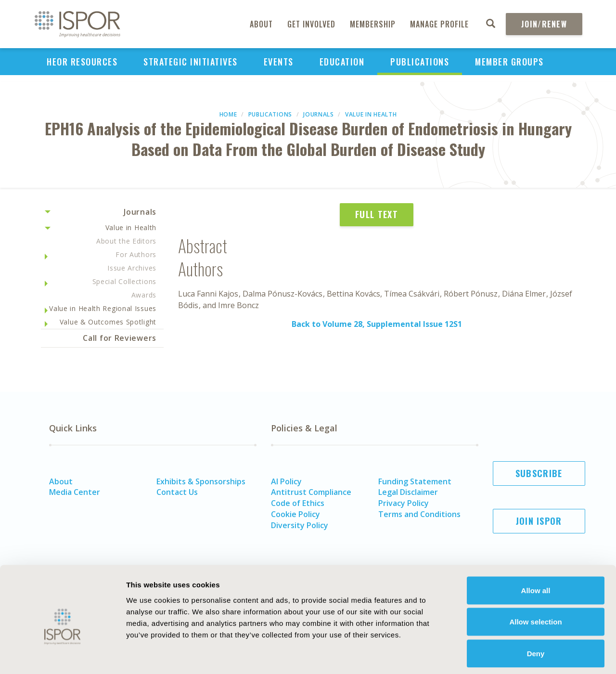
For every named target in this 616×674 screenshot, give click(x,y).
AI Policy (286, 481)
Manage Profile (439, 24)
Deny (536, 611)
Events (279, 62)
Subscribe (539, 473)
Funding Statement (415, 481)
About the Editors (126, 241)
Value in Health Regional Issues (103, 308)
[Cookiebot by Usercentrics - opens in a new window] (62, 655)
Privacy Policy (404, 503)
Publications (420, 62)
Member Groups (509, 62)
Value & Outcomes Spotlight (108, 322)
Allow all (536, 548)
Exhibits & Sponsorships (201, 481)
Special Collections (124, 281)
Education (342, 62)
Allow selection (535, 579)
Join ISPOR (539, 521)
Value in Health (371, 114)
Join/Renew (544, 24)
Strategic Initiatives (191, 62)
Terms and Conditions (419, 514)
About (261, 24)
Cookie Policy (295, 514)
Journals (319, 114)
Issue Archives (132, 268)
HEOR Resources (82, 62)
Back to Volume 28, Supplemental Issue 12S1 (377, 324)
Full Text (377, 214)
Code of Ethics (298, 503)
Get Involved (311, 24)
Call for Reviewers (120, 338)
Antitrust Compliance (311, 492)
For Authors (136, 254)
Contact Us (177, 492)
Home (228, 114)
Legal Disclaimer (408, 492)
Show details (532, 655)
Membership (373, 24)
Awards (144, 295)
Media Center (75, 492)
